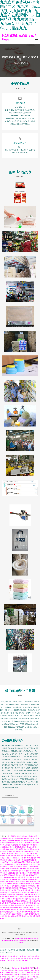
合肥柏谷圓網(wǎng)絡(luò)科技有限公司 (25, 914)
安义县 (20, 968)
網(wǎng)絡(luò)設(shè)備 (20, 879)
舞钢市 (30, 977)
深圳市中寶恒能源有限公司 (14, 894)
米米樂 (23, 886)
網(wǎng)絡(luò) (34, 879)
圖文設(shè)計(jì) (29, 860)
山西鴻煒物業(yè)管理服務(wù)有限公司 (22, 907)
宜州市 (10, 970)
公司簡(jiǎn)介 (10, 796)
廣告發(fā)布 (4, 881)
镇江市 (15, 968)
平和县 (29, 972)
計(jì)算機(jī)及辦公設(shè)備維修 (23, 873)
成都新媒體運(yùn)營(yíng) (15, 856)
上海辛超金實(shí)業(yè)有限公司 (11, 916)
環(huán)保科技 (12, 886)
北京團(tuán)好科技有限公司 (14, 899)
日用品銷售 (28, 938)
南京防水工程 (12, 871)
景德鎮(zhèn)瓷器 (20, 875)
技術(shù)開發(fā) (30, 851)
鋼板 (19, 886)
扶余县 (24, 977)
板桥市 (6, 979)
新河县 (11, 979)
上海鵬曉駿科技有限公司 (17, 892)
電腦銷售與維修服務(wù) (21, 838)
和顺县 (26, 970)
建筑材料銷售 (14, 849)
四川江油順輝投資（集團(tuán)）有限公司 (20, 888)
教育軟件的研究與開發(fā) (28, 877)
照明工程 (9, 879)
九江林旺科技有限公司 (31, 894)
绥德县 (22, 975)
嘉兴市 (34, 979)
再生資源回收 (12, 836)
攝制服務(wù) (9, 864)
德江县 (35, 977)
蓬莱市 (24, 979)
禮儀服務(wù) (9, 843)
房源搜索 (15, 845)
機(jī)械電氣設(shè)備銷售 (15, 851)
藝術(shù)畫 (8, 866)
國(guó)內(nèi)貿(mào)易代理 (27, 871)
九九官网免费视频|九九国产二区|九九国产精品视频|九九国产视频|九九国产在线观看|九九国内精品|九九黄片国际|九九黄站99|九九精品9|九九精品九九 (20, 958)
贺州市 (14, 977)
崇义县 (17, 975)
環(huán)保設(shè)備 (10, 853)
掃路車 (21, 845)
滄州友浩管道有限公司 (26, 890)
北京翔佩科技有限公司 (14, 912)
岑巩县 (15, 970)
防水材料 (30, 853)
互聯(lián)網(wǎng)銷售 (20, 866)
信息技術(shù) (22, 853)
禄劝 (4, 977)
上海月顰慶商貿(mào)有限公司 (12, 901)
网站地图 (25, 961)
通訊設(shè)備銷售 (6, 884)
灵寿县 (24, 972)
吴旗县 (5, 970)
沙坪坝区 (31, 968)
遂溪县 (13, 972)
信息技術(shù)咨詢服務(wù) (23, 843)
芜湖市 (33, 975)
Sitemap (20, 942)
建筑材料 (33, 858)
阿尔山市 (17, 979)
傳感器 (21, 849)
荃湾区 (18, 972)
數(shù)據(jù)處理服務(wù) (28, 869)
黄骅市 (37, 970)
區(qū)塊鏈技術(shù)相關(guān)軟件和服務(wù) (19, 840)
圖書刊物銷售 (8, 838)
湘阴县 (21, 970)
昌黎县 (34, 972)
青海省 (8, 972)
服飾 (29, 884)
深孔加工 (33, 838)
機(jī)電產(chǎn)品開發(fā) (17, 881)
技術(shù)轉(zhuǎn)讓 (17, 847)
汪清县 (8, 977)
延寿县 (27, 975)
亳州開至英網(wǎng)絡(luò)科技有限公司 (18, 903)
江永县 (31, 970)
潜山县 (29, 979)
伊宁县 (19, 977)
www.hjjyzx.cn (19, 938)
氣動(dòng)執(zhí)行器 (20, 884)
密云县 (11, 975)
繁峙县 (25, 968)
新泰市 (2, 972)
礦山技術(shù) (15, 869)
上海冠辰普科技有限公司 (19, 905)
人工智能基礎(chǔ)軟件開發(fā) (20, 858)
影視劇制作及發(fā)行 (31, 856)
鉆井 (5, 851)
